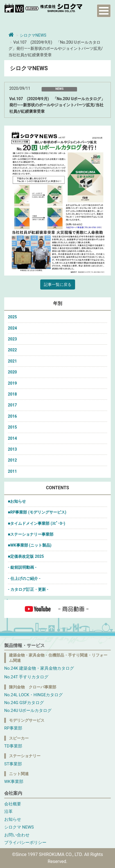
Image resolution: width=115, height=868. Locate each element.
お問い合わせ (17, 835)
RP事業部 (13, 728)
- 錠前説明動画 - (22, 567)
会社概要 (13, 804)
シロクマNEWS (33, 35)
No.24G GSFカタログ (24, 703)
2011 (12, 471)
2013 (12, 449)
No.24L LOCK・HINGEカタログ (33, 695)
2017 (12, 405)
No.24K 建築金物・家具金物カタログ (39, 668)
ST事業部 (13, 764)
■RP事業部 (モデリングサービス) (37, 512)
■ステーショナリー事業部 (31, 534)
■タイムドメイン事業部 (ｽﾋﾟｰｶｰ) (37, 523)
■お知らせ (17, 501)
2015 (12, 427)
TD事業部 (13, 746)
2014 (12, 438)
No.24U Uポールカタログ (28, 711)
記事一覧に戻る (58, 284)
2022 (12, 350)
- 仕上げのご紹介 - (24, 578)
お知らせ (13, 819)
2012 (12, 460)
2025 (12, 317)
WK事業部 (14, 782)
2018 (12, 394)
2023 (12, 339)
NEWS (59, 89)
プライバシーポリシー (25, 843)
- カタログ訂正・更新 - (28, 589)
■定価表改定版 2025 (26, 556)
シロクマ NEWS (19, 827)
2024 (12, 328)
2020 (12, 372)
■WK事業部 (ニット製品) (30, 545)
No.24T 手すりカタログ (26, 677)
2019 (12, 383)
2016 (12, 416)
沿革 (8, 811)
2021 (12, 361)
